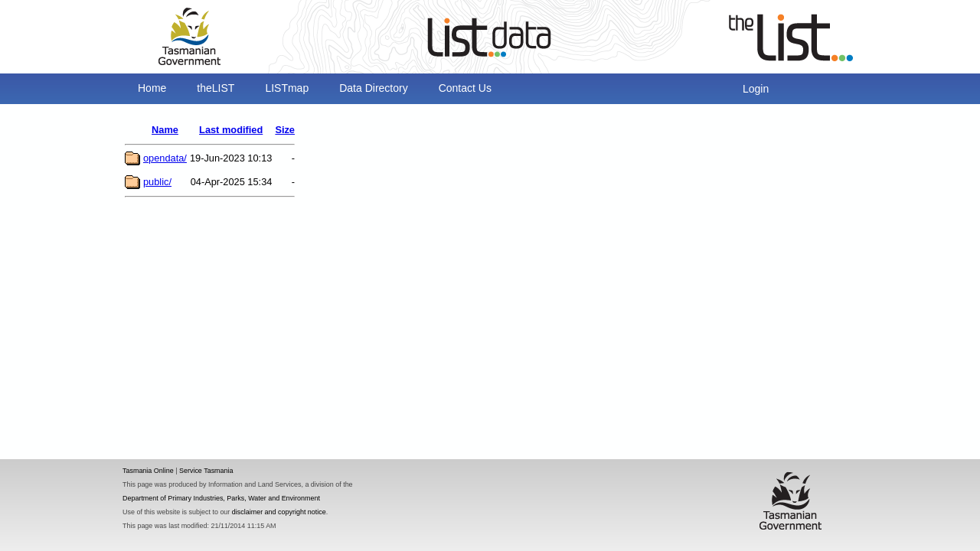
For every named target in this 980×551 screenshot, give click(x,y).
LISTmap (287, 88)
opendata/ (165, 158)
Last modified (231, 130)
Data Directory (373, 88)
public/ (157, 182)
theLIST (216, 88)
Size (285, 130)
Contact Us (465, 88)
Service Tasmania (206, 471)
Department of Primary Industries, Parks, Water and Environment (221, 498)
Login (756, 89)
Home (152, 88)
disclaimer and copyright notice (279, 512)
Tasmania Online (148, 471)
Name (165, 130)
